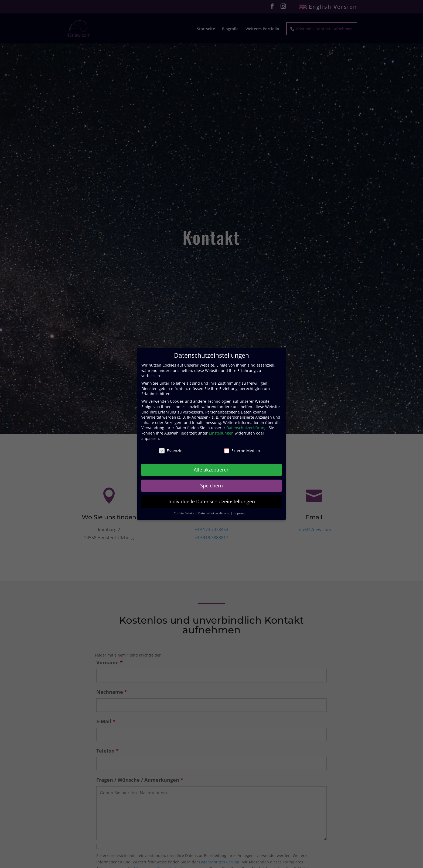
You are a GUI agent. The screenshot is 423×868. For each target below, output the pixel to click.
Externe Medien (242, 451)
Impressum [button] (241, 513)
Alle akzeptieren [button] (212, 470)
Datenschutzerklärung (246, 428)
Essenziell (172, 451)
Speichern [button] (211, 486)
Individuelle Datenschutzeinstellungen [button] (212, 501)
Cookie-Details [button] (184, 513)
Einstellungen (221, 433)
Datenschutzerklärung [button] (214, 513)
